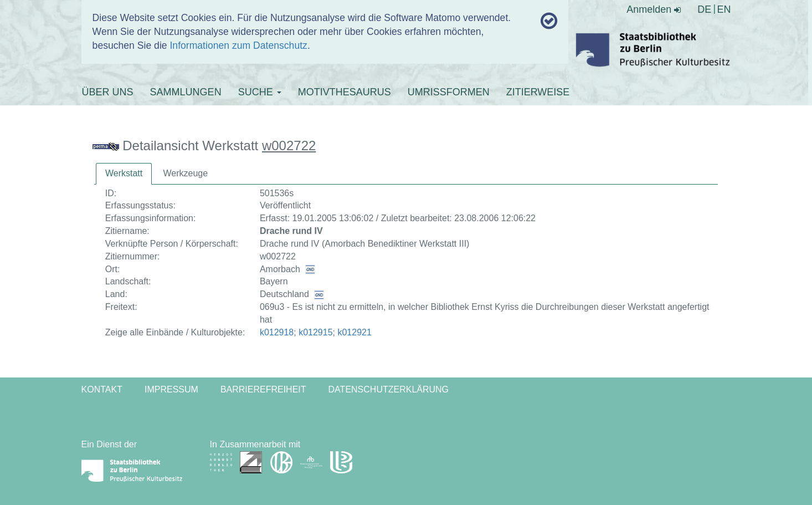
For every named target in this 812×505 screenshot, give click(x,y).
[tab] (124, 174)
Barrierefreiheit (263, 389)
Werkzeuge (185, 173)
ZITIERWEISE (538, 92)
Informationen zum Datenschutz (238, 45)
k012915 (315, 332)
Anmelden (654, 9)
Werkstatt (124, 173)
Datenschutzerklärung (389, 389)
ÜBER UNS (108, 92)
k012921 (354, 332)
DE (704, 9)
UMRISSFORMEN (449, 92)
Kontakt (102, 389)
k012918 (277, 332)
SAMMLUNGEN (186, 92)
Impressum (171, 389)
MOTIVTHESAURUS (345, 92)
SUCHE (260, 92)
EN (724, 9)
